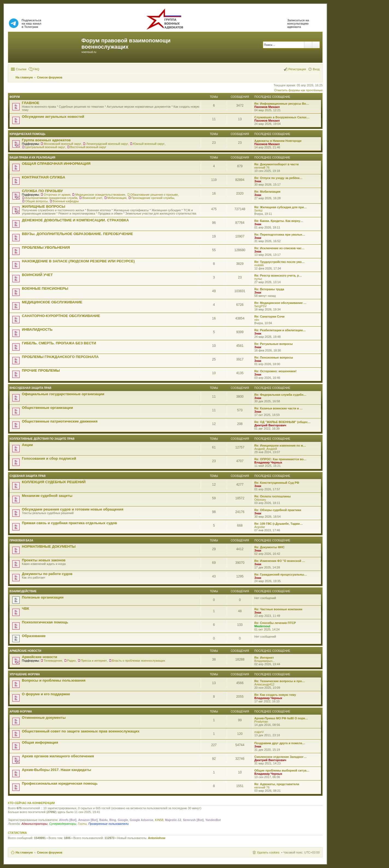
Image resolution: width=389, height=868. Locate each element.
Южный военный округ (149, 144)
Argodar (260, 527)
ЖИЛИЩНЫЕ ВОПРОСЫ (44, 206)
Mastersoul (262, 626)
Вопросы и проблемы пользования (54, 680)
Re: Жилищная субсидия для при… (281, 207)
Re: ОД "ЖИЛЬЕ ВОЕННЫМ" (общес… (282, 422)
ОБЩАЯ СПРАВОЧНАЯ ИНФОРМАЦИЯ (56, 164)
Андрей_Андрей (266, 449)
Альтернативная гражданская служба (51, 198)
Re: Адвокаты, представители (277, 784)
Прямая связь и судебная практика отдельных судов (69, 523)
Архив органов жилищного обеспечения (58, 756)
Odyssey (260, 500)
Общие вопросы (36, 201)
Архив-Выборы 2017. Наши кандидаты (56, 770)
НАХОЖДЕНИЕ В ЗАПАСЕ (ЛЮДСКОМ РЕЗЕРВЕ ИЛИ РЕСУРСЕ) (78, 261)
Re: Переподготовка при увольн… (280, 234)
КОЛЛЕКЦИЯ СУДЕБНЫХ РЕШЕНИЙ (54, 482)
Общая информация (40, 742)
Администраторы (34, 824)
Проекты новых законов (44, 560)
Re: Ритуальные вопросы (273, 344)
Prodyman (261, 722)
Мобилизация (117, 198)
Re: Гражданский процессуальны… (281, 574)
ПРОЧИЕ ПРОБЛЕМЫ (41, 370)
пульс (258, 279)
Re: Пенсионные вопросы (274, 357)
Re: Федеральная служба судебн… (280, 395)
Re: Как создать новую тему (275, 695)
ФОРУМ (15, 97)
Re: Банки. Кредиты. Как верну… (279, 221)
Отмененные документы (44, 718)
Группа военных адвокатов (46, 140)
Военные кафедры (66, 201)
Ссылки (21, 69)
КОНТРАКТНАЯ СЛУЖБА (44, 177)
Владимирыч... (265, 661)
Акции (27, 445)
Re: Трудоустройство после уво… (279, 262)
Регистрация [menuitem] (297, 69)
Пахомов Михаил (267, 107)
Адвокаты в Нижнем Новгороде (278, 141)
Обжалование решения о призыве (154, 195)
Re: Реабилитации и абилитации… (280, 330)
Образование (34, 636)
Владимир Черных (268, 462)
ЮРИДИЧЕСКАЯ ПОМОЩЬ (27, 134)
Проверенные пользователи (109, 824)
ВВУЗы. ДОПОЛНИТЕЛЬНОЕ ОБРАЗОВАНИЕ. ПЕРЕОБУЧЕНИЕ (77, 234)
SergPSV (260, 306)
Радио (72, 661)
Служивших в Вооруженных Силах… (282, 117)
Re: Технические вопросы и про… (280, 681)
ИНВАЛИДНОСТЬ (37, 329)
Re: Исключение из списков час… (279, 248)
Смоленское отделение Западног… (280, 757)
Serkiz (259, 210)
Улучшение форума (25, 674)
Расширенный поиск (316, 45)
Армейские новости (25, 651)
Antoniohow (157, 838)
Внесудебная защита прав (30, 388)
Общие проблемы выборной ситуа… (282, 770)
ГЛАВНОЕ (31, 103)
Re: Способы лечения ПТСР (275, 623)
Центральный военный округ (45, 147)
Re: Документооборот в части (276, 164)
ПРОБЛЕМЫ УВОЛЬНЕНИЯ (46, 247)
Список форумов (50, 852)
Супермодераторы (63, 824)
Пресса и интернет (94, 661)
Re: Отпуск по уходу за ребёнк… (279, 178)
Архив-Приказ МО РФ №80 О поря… (281, 718)
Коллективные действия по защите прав (42, 439)
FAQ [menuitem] (36, 69)
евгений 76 (262, 168)
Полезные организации (43, 597)
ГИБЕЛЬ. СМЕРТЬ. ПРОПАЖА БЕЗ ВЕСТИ (59, 343)
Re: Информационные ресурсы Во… (282, 104)
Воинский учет (92, 198)
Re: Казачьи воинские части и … (279, 408)
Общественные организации (47, 408)
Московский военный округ (62, 144)
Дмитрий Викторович (270, 425)
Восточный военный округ (88, 147)
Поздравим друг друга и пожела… (280, 743)
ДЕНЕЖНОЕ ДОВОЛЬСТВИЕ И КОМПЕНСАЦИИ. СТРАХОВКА (75, 220)
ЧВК (26, 609)
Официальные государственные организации (63, 394)
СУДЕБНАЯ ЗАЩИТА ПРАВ (28, 476)
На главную (24, 852)
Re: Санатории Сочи (269, 316)
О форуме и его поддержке (46, 694)
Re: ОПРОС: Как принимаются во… (280, 459)
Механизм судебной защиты (47, 496)
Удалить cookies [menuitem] (268, 852)
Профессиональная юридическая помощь (60, 783)
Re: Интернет (264, 658)
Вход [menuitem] (316, 69)
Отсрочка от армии (57, 195)
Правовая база (21, 540)
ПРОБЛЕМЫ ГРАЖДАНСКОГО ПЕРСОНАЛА (60, 357)
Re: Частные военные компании (278, 609)
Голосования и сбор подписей (49, 458)
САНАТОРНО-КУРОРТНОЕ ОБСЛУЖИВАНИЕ (61, 316)
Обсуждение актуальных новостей (53, 117)
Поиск (308, 45)
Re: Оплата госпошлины (272, 496)
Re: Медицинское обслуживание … (280, 303)
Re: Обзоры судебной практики (278, 510)
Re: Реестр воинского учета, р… (278, 275)
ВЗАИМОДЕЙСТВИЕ (23, 591)
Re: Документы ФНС (269, 547)
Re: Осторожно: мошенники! (275, 371)
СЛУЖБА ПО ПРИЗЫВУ (42, 191)
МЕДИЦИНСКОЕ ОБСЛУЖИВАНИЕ (52, 302)
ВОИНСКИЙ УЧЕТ (37, 275)
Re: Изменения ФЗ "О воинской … (280, 561)
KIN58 (159, 820)
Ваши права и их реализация (33, 158)
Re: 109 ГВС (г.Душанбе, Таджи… (279, 524)
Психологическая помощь (45, 622)
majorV (259, 732)
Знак (258, 181)
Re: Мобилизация (267, 192)
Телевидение (53, 661)
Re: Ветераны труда (269, 289)
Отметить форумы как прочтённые (298, 90)
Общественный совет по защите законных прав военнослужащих (81, 731)
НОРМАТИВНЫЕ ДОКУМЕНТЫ (49, 546)
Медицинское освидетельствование (100, 195)
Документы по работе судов (47, 574)
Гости (82, 824)
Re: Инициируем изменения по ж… (280, 445)
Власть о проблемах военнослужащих (139, 661)
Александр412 (264, 684)
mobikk (259, 265)
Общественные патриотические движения (60, 421)
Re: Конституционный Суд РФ (277, 483)
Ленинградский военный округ (107, 144)
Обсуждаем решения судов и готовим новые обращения (73, 509)
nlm (257, 320)
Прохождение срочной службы (153, 198)
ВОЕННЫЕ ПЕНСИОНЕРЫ (45, 288)
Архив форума (21, 712)
